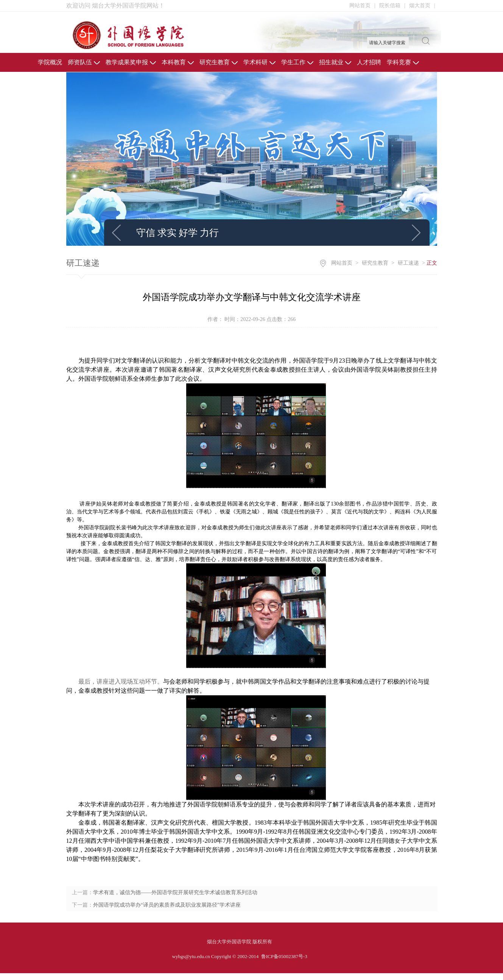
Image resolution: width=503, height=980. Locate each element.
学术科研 (259, 62)
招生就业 (335, 62)
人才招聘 (369, 62)
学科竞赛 (403, 62)
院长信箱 (392, 5)
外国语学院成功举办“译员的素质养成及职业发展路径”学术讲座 (167, 905)
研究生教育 (219, 62)
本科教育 (178, 62)
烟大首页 (422, 5)
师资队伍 (84, 62)
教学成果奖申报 (131, 62)
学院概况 (50, 62)
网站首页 (362, 5)
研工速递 (408, 263)
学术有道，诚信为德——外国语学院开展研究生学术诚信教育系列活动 (175, 892)
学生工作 (297, 62)
